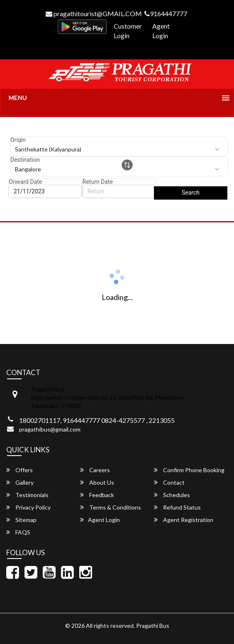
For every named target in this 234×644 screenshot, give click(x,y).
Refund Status (177, 507)
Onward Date (25, 182)
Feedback (97, 495)
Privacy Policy (28, 507)
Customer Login (128, 31)
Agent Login (161, 31)
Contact (169, 482)
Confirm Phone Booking (189, 470)
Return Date (98, 182)
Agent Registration (184, 520)
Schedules (172, 495)
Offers (19, 470)
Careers (95, 470)
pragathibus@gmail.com (50, 429)
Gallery (20, 482)
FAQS (18, 532)
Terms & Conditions (111, 507)
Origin (18, 140)
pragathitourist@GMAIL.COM (94, 13)
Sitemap (21, 520)
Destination (25, 160)
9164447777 (166, 13)
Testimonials (27, 495)
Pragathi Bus (153, 626)
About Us (97, 482)
